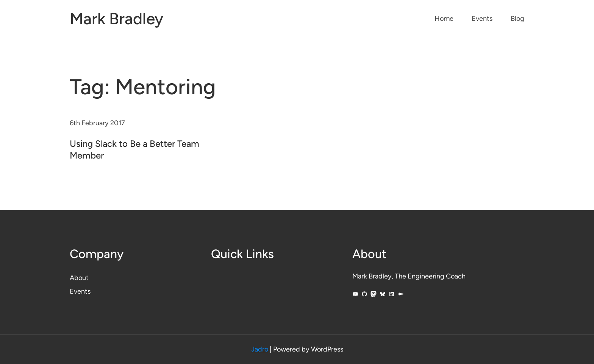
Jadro (260, 349)
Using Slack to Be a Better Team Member (134, 149)
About (79, 278)
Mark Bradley (116, 19)
